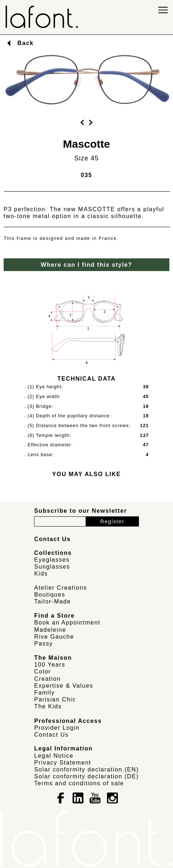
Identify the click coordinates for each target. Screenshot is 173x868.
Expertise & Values (64, 686)
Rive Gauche (54, 637)
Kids (41, 574)
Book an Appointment (67, 623)
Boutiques (50, 595)
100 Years (50, 665)
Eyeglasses (52, 560)
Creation (47, 679)
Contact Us (51, 735)
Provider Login (57, 728)
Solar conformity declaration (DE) (86, 776)
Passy (44, 644)
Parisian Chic (55, 699)
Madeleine (50, 630)
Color (42, 672)
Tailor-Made (52, 601)
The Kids (48, 706)
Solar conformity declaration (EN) (86, 769)
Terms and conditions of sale (79, 783)
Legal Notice (54, 756)
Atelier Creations (60, 588)
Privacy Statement (63, 763)
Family (44, 693)
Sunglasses (52, 567)
